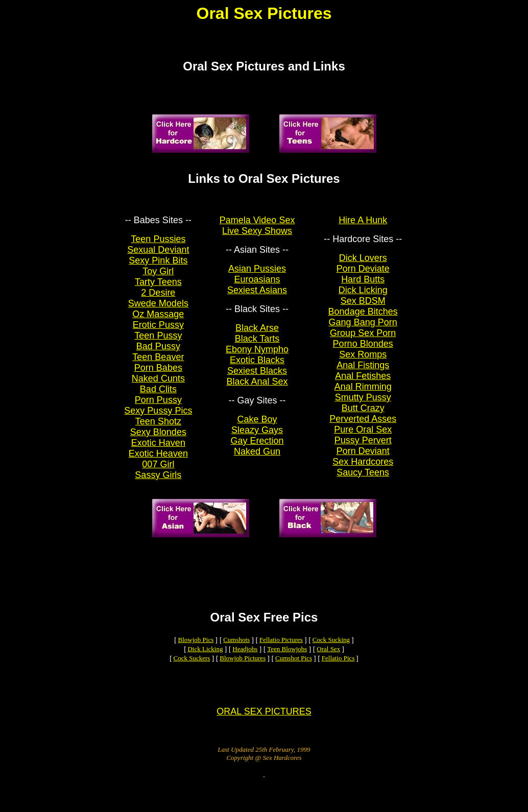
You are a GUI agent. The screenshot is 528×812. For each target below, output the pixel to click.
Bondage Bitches (363, 318)
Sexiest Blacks (257, 377)
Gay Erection (257, 447)
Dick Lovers (363, 264)
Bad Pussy (158, 352)
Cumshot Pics (294, 673)
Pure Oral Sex (363, 436)
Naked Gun (257, 458)
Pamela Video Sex (257, 226)
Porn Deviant (363, 457)
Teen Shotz (158, 427)
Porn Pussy (158, 406)
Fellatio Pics (338, 673)
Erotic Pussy (158, 331)
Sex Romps (363, 361)
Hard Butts (363, 285)
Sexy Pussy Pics (158, 417)
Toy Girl (158, 277)
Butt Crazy (363, 414)
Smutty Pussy (363, 403)
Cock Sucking (331, 655)
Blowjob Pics (196, 655)
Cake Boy (257, 425)
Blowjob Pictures (243, 673)
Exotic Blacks (257, 366)
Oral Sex (328, 664)
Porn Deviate (363, 275)
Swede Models (158, 309)
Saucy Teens (363, 479)
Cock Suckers (192, 673)
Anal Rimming (363, 393)
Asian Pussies (257, 275)
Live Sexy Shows (257, 237)
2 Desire (158, 299)
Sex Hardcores (363, 468)
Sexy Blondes (158, 438)
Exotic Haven (158, 449)
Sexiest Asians (257, 296)
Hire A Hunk (363, 226)
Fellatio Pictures (281, 655)
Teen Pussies (158, 245)
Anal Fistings (363, 371)
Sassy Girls (158, 481)
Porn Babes (158, 374)
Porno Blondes (363, 350)
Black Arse (257, 334)
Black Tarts (257, 345)
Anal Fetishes (363, 382)
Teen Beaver (158, 363)
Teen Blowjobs (287, 664)
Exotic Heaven (158, 460)
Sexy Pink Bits (158, 267)
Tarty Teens (158, 288)
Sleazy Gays (257, 436)
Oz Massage (158, 320)
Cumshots (236, 655)
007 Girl (158, 470)
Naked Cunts (158, 385)
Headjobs (245, 664)
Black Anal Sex (257, 388)
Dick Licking (363, 296)
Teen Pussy (158, 342)
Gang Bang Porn (363, 328)
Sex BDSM (363, 307)
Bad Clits (158, 395)
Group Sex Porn (363, 339)
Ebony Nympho (257, 355)
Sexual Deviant (158, 256)
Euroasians (257, 285)
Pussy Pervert (363, 446)
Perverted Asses (363, 425)
